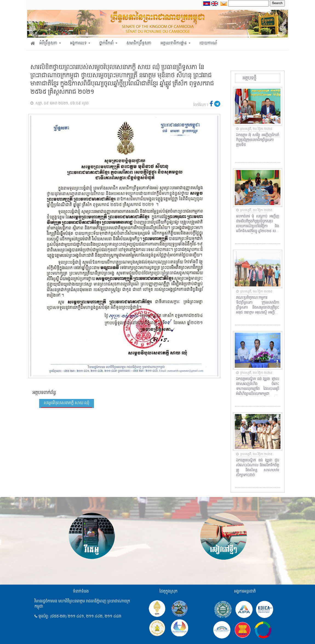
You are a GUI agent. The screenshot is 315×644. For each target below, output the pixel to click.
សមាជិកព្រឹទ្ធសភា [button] (139, 43)
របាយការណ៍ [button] (209, 43)
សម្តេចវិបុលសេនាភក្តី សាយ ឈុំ (67, 403)
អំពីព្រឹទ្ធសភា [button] (49, 43)
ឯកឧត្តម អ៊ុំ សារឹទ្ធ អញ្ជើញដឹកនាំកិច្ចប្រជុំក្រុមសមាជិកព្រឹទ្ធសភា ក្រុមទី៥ (258, 140)
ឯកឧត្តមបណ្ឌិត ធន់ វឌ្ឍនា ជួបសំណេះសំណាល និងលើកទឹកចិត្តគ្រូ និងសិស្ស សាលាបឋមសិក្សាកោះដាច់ (258, 468)
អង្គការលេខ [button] (79, 43)
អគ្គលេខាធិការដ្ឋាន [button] (174, 43)
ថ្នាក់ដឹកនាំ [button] (107, 43)
